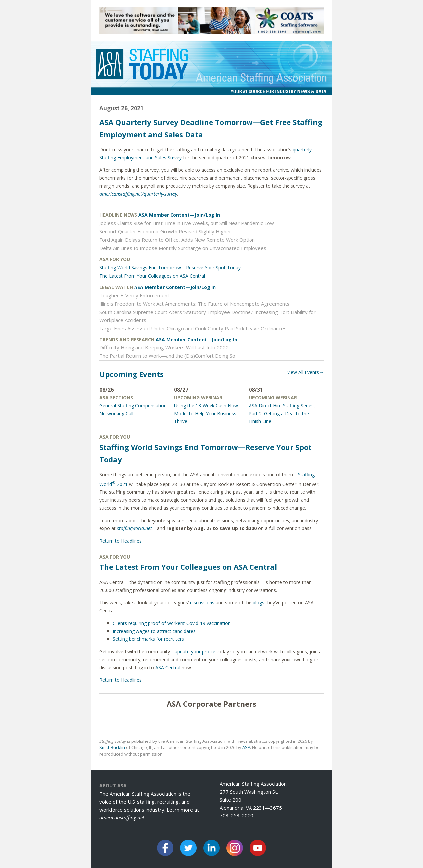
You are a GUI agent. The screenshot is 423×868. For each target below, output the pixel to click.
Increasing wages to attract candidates (154, 631)
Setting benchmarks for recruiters (148, 639)
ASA (246, 747)
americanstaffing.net (122, 817)
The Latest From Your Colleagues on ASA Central (152, 276)
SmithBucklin (112, 747)
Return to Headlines (121, 541)
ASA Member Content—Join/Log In (179, 215)
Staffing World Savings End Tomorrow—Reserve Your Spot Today (170, 267)
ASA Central (168, 667)
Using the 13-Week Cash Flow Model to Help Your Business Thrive (206, 413)
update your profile (195, 651)
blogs (259, 603)
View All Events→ (305, 372)
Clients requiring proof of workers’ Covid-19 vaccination (172, 623)
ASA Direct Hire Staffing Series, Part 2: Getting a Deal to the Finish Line (282, 413)
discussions (202, 603)
